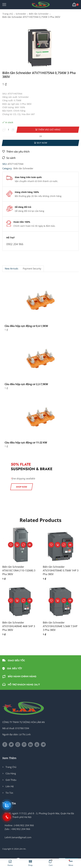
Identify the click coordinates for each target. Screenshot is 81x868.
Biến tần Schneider (39, 14)
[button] (22, 487)
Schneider (21, 14)
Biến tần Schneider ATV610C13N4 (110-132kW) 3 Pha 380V (19, 570)
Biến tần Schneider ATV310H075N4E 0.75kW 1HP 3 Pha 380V (61, 570)
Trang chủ (8, 14)
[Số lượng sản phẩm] (9, 130)
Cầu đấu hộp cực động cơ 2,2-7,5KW (26, 384)
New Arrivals (11, 269)
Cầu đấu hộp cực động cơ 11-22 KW (26, 443)
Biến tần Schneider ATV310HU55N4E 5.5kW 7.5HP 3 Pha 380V (60, 626)
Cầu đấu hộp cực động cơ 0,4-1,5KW (26, 326)
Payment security (32, 269)
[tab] (11, 269)
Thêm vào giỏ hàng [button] (17, 545)
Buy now (42, 143)
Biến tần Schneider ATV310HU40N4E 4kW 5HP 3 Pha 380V (19, 626)
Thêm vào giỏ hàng (49, 130)
